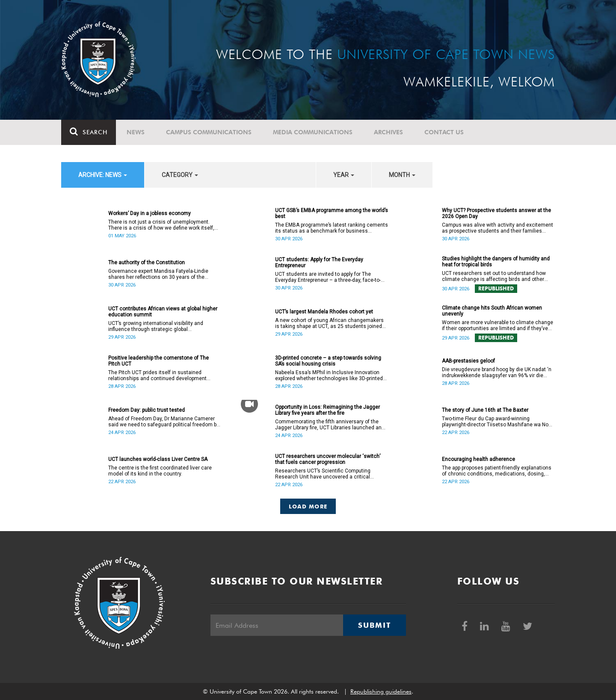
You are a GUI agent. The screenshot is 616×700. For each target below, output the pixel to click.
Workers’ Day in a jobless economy (150, 213)
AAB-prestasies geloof (468, 361)
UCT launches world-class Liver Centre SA (158, 459)
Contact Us (444, 132)
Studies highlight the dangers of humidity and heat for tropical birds (496, 262)
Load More (308, 506)
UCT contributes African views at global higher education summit (163, 312)
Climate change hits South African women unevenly (492, 311)
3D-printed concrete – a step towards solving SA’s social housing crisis (328, 361)
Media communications (313, 132)
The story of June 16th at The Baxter (485, 410)
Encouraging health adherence (478, 459)
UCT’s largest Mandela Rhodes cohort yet (324, 312)
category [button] (180, 175)
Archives (388, 132)
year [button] (344, 175)
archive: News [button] (103, 175)
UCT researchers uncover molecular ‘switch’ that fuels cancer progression (328, 459)
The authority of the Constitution (147, 263)
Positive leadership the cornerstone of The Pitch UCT (158, 361)
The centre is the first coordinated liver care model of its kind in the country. (160, 471)
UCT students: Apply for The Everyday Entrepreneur (319, 263)
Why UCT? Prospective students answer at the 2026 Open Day (496, 213)
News (136, 132)
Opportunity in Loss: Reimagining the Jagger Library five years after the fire (327, 410)
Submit (374, 625)
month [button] (402, 175)
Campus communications (209, 132)
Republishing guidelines (381, 691)
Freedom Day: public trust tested (147, 410)
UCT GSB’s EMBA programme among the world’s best (332, 213)
